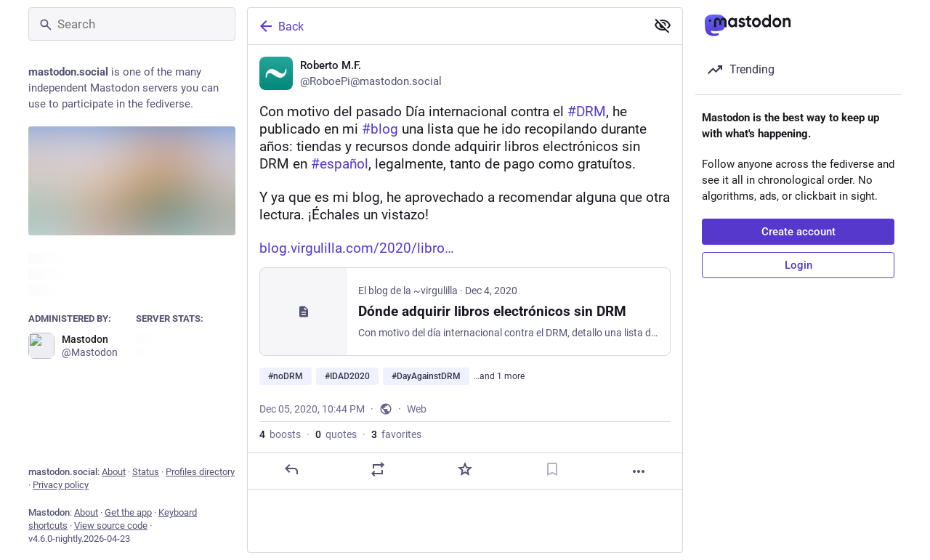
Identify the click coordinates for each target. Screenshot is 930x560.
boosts (280, 434)
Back (280, 26)
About (114, 472)
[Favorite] (465, 469)
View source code (111, 525)
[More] (639, 471)
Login (798, 265)
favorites (396, 434)
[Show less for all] (663, 25)
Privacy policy (61, 485)
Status (146, 472)
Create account (798, 232)
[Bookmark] (552, 469)
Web (417, 409)
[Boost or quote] (378, 469)
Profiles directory (200, 472)
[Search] (132, 24)
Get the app (128, 512)
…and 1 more (499, 376)
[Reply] (291, 469)
